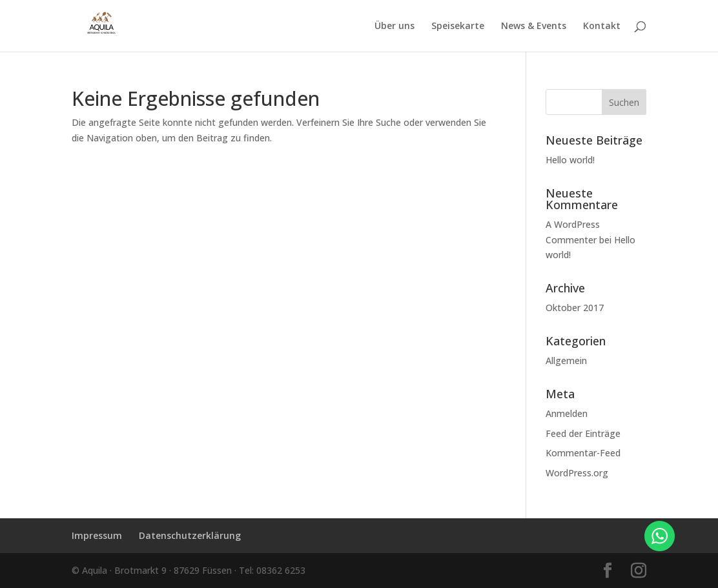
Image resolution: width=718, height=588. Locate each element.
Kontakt (602, 26)
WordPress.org (577, 473)
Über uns (395, 26)
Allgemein (566, 360)
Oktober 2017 (575, 308)
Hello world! (570, 160)
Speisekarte (458, 26)
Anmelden (567, 413)
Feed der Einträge (583, 433)
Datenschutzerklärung (190, 535)
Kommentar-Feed (583, 453)
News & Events (534, 26)
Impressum (97, 535)
